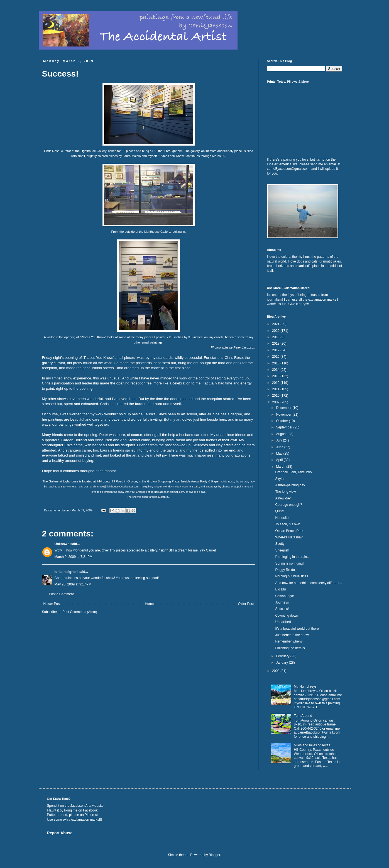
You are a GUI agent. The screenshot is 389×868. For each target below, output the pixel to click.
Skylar (280, 479)
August (282, 434)
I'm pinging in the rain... (292, 557)
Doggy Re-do (285, 570)
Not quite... (283, 518)
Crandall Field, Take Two (293, 472)
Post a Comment (61, 594)
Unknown (62, 544)
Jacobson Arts (81, 806)
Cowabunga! (284, 596)
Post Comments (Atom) (80, 612)
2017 (276, 350)
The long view (285, 492)
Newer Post (52, 604)
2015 (276, 363)
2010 (276, 396)
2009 (276, 402)
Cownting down (287, 616)
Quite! (280, 511)
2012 (276, 383)
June (280, 447)
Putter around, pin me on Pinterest (73, 815)
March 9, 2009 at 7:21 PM (74, 557)
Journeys (282, 602)
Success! (282, 609)
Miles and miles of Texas (312, 745)
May (280, 453)
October (282, 421)
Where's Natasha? (289, 537)
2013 (276, 376)
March (281, 467)
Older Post (246, 604)
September (285, 427)
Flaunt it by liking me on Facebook (72, 810)
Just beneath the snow (292, 635)
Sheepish (282, 550)
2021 (276, 324)
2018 (276, 344)
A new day (283, 498)
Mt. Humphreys (305, 686)
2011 (276, 389)
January (282, 663)
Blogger (215, 855)
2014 (276, 370)
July (279, 440)
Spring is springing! (289, 563)
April (280, 460)
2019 (276, 337)
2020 (276, 331)
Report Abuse (60, 833)
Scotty (280, 544)
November (284, 415)
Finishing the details (290, 648)
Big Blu (280, 589)
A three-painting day (290, 485)
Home (149, 604)
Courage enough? (288, 505)
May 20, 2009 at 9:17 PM (73, 584)
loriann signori (66, 572)
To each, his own (288, 524)
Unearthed (283, 622)
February (283, 656)
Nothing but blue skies (292, 576)
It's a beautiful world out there (297, 629)
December (284, 408)
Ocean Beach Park (289, 531)
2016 (276, 357)
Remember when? (289, 641)
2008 (276, 671)
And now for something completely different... (309, 583)
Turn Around (303, 716)
